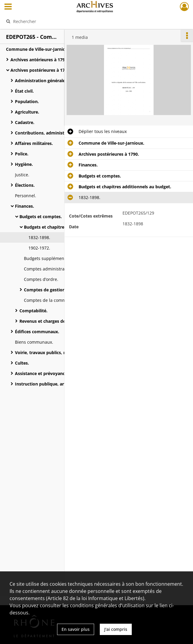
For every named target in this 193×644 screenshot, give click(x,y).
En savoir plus (76, 629)
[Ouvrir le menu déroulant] (8, 7)
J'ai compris (116, 629)
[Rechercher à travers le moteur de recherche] (90, 21)
